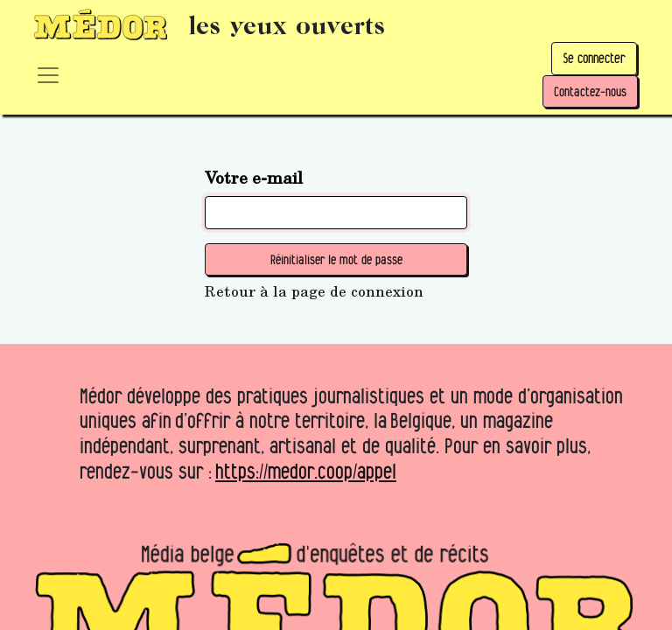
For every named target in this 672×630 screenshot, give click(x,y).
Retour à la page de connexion (314, 291)
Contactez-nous (590, 91)
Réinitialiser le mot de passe (336, 259)
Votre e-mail (254, 177)
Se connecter (594, 58)
